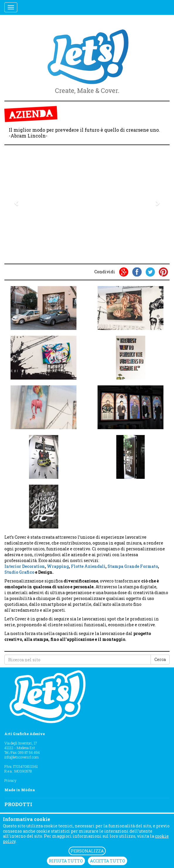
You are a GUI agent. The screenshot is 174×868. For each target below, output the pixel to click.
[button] (17, 203)
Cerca (160, 659)
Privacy (10, 780)
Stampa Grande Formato (133, 566)
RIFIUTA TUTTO (66, 861)
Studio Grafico (19, 572)
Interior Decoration (25, 566)
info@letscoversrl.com (22, 757)
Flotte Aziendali (88, 566)
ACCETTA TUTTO (108, 861)
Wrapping (58, 566)
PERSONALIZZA (87, 851)
